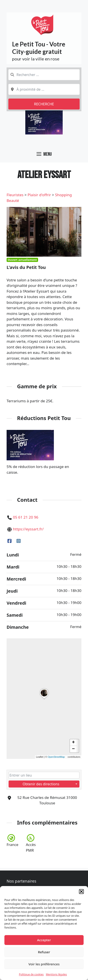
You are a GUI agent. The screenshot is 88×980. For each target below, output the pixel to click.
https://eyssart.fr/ (28, 529)
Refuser (44, 952)
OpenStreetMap (56, 757)
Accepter (44, 940)
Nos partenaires (21, 881)
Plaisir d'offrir (39, 195)
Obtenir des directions (41, 784)
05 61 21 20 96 (26, 517)
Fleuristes (15, 195)
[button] (81, 892)
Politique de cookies (31, 974)
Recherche (44, 104)
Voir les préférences (44, 964)
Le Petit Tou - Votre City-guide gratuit (39, 48)
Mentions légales (56, 974)
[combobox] (44, 75)
